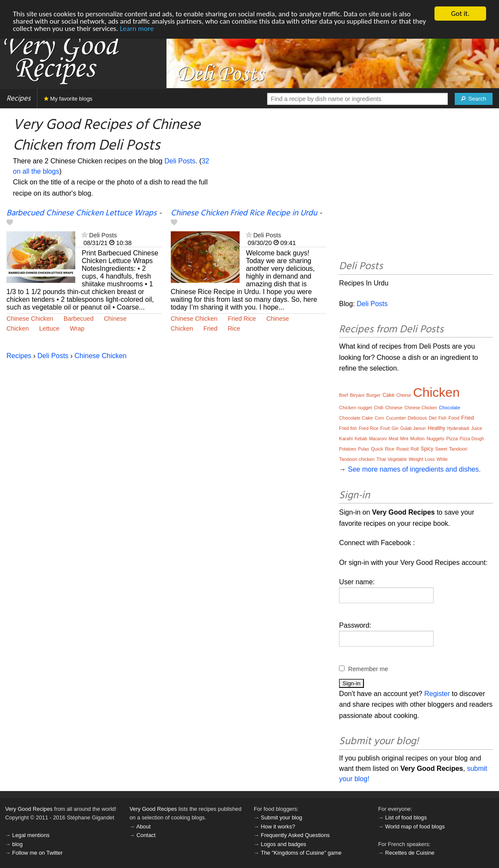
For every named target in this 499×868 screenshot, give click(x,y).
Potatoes (347, 449)
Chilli (379, 408)
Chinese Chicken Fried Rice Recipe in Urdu (244, 213)
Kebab (361, 439)
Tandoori (458, 449)
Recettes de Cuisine (410, 853)
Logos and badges (283, 844)
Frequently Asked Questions (295, 835)
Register (437, 694)
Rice (234, 328)
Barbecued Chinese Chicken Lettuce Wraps (82, 213)
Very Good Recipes (29, 809)
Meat (394, 439)
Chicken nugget (355, 408)
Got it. (460, 14)
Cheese (404, 395)
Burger (373, 395)
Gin (395, 428)
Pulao (363, 449)
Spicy (427, 449)
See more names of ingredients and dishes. (414, 469)
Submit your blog (281, 817)
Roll (415, 449)
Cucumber (396, 418)
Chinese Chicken (30, 319)
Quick (377, 449)
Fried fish (348, 428)
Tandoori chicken (357, 459)
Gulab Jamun (413, 428)
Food (454, 418)
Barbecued (79, 319)
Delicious (417, 418)
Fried (211, 328)
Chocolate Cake (356, 418)
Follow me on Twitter (37, 853)
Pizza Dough (472, 439)
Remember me (368, 669)
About (143, 827)
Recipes (18, 99)
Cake (388, 395)
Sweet (441, 449)
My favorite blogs (68, 99)
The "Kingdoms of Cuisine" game (301, 853)
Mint (404, 439)
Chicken (18, 328)
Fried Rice (242, 319)
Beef (343, 395)
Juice (477, 428)
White (442, 459)
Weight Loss (422, 459)
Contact (146, 835)
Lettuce (49, 328)
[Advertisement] (416, 186)
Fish (442, 418)
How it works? (278, 827)
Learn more (137, 28)
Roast (402, 449)
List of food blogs (406, 817)
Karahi (346, 439)
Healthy (436, 428)
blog (17, 844)
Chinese (115, 319)
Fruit (385, 428)
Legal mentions (31, 835)
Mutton (418, 439)
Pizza (452, 439)
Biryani (357, 395)
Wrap (77, 328)
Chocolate (450, 408)
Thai (381, 459)
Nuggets (436, 439)
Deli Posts (180, 161)
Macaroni (378, 439)
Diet (433, 418)
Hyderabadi (458, 428)
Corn (379, 418)
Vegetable (397, 459)
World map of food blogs (415, 827)
